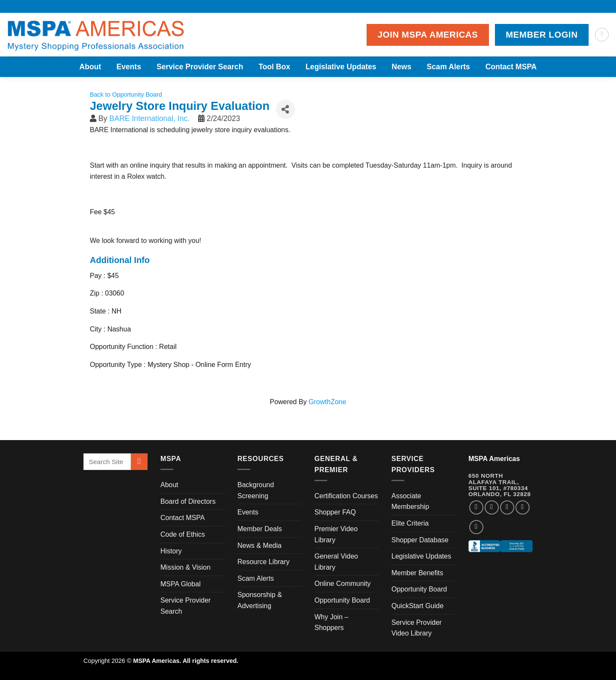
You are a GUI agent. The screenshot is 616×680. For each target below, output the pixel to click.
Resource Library (264, 562)
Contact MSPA (511, 67)
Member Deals (260, 529)
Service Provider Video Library (416, 628)
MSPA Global (181, 584)
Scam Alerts (449, 67)
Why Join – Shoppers (331, 622)
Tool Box (274, 67)
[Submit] (139, 462)
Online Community (343, 584)
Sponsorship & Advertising (260, 600)
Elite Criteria (410, 523)
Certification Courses (346, 496)
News (402, 67)
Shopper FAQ (335, 512)
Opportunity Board (342, 600)
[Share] (286, 109)
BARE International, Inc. (149, 118)
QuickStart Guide (418, 606)
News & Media (259, 545)
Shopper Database (420, 540)
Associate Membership (410, 501)
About (90, 67)
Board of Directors (188, 501)
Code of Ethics (183, 534)
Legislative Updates (341, 67)
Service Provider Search (200, 67)
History (171, 551)
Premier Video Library (336, 534)
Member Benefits (417, 573)
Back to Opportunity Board (126, 95)
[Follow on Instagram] (492, 507)
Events (129, 67)
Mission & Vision (185, 567)
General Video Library (336, 562)
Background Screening (256, 490)
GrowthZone (327, 402)
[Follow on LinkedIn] (523, 507)
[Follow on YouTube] (476, 527)
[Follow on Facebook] (476, 507)
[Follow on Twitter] (507, 507)
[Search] (602, 35)
